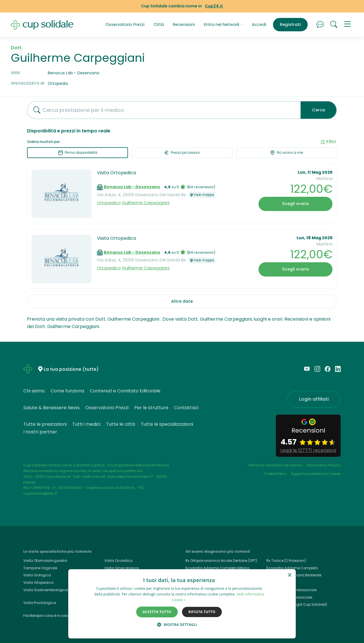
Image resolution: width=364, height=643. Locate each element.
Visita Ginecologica (122, 568)
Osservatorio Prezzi (125, 24)
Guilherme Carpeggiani (146, 203)
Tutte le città (121, 424)
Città (159, 24)
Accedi (259, 24)
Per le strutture (151, 408)
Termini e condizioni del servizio (275, 465)
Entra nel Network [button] (224, 24)
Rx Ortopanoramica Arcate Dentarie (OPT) (221, 561)
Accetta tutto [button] (157, 612)
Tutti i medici (86, 424)
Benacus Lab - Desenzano (132, 187)
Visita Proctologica (40, 603)
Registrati (290, 24)
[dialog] (182, 604)
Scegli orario (296, 204)
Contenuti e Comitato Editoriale (125, 391)
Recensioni (184, 24)
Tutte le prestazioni (45, 424)
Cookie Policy (275, 474)
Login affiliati (314, 399)
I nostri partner (40, 432)
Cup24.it (214, 6)
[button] (348, 25)
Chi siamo (34, 391)
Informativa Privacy (324, 465)
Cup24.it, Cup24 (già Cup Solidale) (297, 604)
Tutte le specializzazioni (167, 424)
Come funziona (67, 391)
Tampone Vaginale (40, 568)
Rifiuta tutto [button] (202, 612)
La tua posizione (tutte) (71, 369)
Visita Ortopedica (116, 173)
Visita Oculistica (118, 561)
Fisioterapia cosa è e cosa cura (51, 616)
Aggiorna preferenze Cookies (316, 474)
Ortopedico (109, 203)
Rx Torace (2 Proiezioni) (286, 561)
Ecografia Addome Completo (292, 568)
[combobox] (162, 110)
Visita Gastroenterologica (46, 590)
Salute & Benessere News (51, 408)
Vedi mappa (202, 195)
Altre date (182, 301)
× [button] (289, 575)
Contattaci (186, 408)
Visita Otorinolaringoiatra (45, 561)
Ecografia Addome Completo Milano (217, 568)
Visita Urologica (37, 575)
